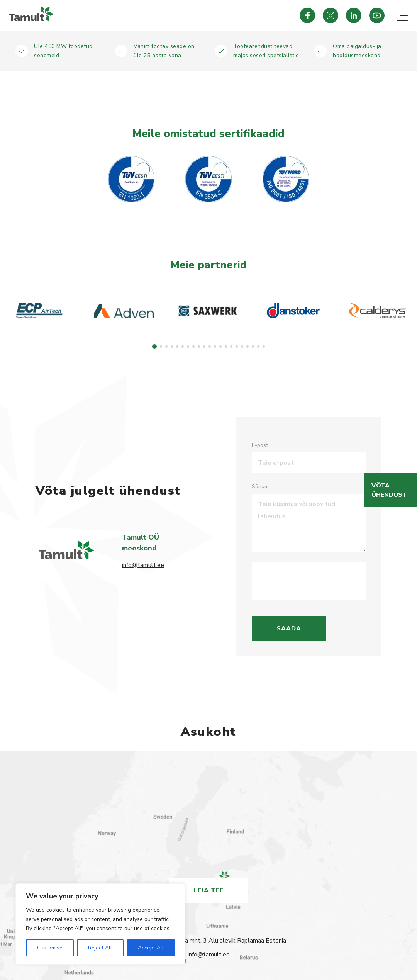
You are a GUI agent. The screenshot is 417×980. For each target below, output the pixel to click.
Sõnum (260, 487)
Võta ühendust (389, 490)
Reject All (100, 948)
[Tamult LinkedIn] (354, 15)
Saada (289, 628)
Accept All (151, 948)
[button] (154, 346)
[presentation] (317, 581)
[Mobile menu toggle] (402, 15)
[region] (100, 924)
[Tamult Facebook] (307, 15)
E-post (260, 445)
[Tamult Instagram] (331, 15)
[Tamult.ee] (142, 15)
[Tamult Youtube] (377, 15)
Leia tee (209, 890)
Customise (50, 948)
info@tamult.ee (143, 565)
